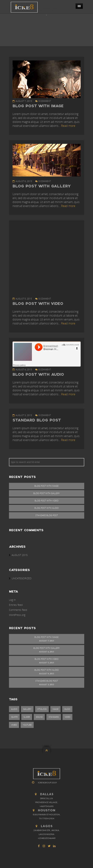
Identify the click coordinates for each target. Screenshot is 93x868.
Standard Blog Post (37, 420)
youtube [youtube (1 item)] (27, 725)
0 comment (45, 101)
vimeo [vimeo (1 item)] (14, 725)
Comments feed (18, 610)
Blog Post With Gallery (42, 186)
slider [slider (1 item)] (27, 717)
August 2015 (20, 555)
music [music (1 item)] (67, 709)
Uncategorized (22, 578)
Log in (12, 600)
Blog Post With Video (38, 304)
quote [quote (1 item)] (14, 717)
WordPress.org (17, 615)
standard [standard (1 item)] (54, 717)
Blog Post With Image (38, 106)
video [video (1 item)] (67, 717)
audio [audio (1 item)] (14, 709)
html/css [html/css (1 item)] (42, 709)
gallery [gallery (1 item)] (27, 709)
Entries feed (16, 605)
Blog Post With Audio (38, 375)
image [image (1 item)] (55, 709)
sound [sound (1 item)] (39, 717)
